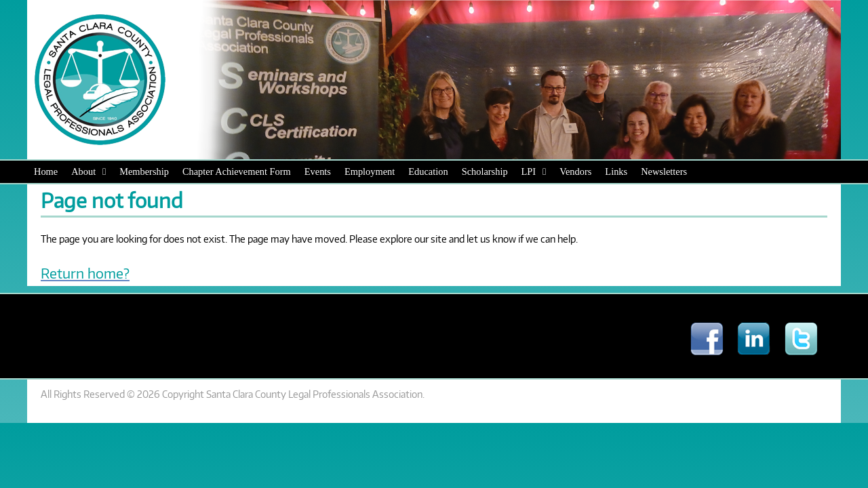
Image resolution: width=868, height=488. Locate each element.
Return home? (85, 273)
